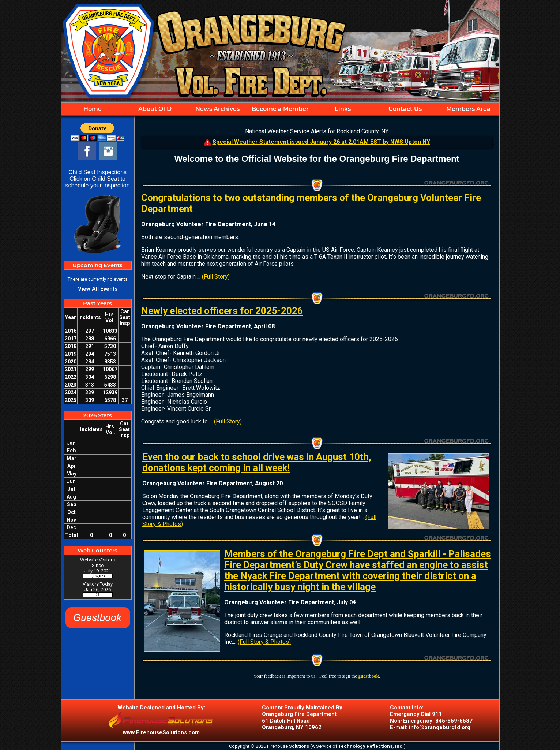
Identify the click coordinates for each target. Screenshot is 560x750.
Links (342, 109)
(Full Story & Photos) (264, 642)
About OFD (154, 109)
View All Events (98, 289)
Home (92, 109)
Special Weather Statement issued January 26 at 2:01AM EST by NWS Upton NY (321, 142)
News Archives (217, 109)
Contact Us (404, 109)
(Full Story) (216, 277)
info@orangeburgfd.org (440, 727)
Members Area (468, 109)
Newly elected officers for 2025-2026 (222, 311)
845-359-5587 (454, 721)
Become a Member (279, 109)
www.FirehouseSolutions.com (161, 732)
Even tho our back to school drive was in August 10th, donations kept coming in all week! (257, 462)
